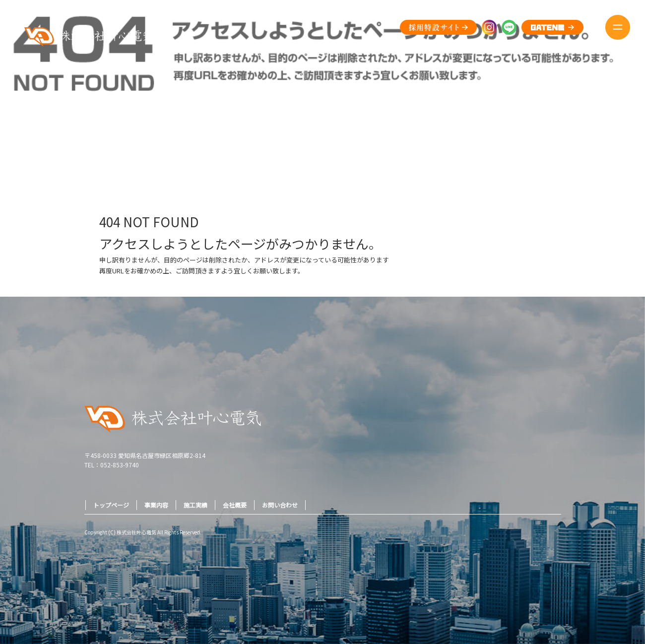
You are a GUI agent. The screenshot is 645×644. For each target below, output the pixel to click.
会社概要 (235, 505)
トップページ (111, 505)
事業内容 (156, 505)
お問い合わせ (280, 505)
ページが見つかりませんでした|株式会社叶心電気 (577, 148)
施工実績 (195, 505)
